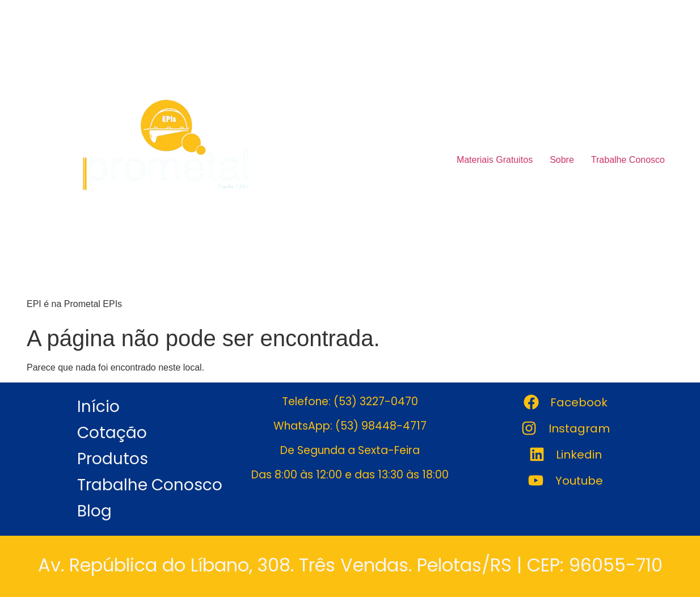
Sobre (562, 160)
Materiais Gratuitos (495, 160)
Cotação (112, 433)
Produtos (113, 459)
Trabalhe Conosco (628, 160)
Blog (94, 511)
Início (98, 407)
